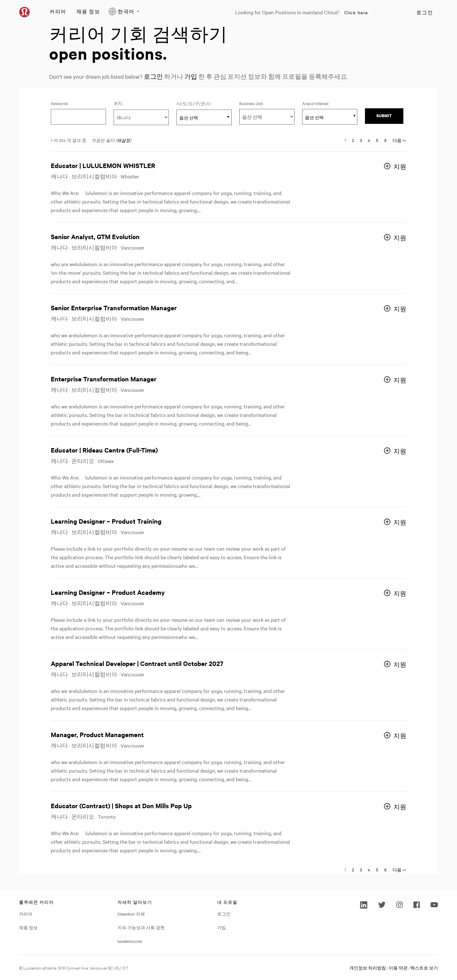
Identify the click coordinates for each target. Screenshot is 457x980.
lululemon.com (130, 941)
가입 (191, 76)
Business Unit (251, 103)
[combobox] (204, 117)
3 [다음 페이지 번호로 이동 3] (361, 140)
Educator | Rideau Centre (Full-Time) (104, 450)
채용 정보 (88, 11)
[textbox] (204, 117)
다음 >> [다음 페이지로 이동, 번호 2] (399, 140)
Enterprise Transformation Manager (104, 379)
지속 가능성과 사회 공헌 (141, 927)
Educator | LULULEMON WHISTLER (103, 165)
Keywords (59, 103)
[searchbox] (326, 117)
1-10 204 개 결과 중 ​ (69, 140)
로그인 (425, 12)
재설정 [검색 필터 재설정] (123, 140)
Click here (356, 12)
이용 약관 (398, 968)
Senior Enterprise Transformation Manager (114, 308)
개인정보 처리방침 (368, 968)
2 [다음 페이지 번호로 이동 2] (353, 140)
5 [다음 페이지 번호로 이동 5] (377, 140)
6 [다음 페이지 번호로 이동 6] (385, 140)
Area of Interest (315, 103)
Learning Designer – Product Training (106, 521)
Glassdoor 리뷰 (131, 914)
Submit (384, 116)
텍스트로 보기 (424, 968)
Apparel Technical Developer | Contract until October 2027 (137, 663)
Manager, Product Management (97, 734)
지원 (400, 167)
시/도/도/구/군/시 (203, 103)
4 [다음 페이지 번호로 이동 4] (369, 140)
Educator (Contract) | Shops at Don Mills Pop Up (121, 805)
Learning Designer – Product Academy (108, 592)
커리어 (58, 11)
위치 (118, 103)
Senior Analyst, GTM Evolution (95, 236)
